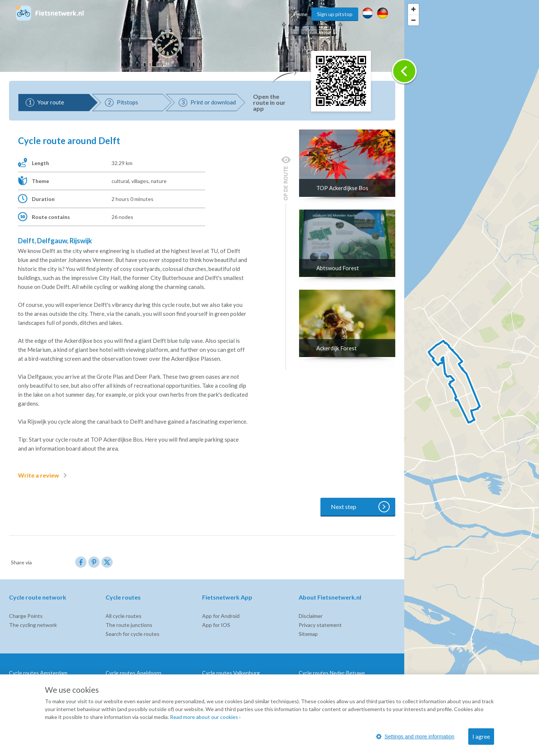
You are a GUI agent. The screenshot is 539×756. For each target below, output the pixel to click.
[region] (472, 378)
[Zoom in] (413, 9)
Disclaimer (311, 616)
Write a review (44, 475)
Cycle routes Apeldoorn (133, 673)
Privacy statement (320, 625)
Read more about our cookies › (205, 717)
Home (301, 14)
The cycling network (33, 625)
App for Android (221, 616)
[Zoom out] (413, 20)
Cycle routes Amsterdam (38, 673)
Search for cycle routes (133, 634)
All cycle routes (124, 616)
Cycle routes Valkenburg (231, 673)
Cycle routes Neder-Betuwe (332, 673)
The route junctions (129, 625)
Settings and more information (415, 737)
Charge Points (26, 616)
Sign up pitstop (335, 14)
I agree (481, 736)
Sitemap (308, 634)
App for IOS (216, 625)
